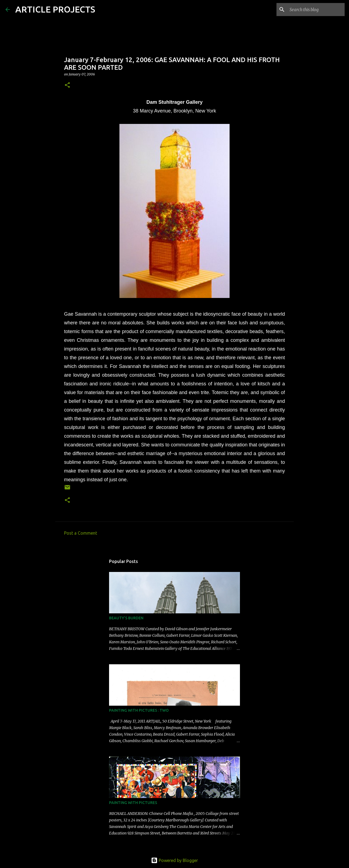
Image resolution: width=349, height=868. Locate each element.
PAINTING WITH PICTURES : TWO (139, 710)
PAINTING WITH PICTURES (133, 803)
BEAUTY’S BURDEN (126, 618)
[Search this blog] (316, 10)
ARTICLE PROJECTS (55, 9)
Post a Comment (81, 533)
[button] (67, 85)
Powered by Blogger (174, 860)
